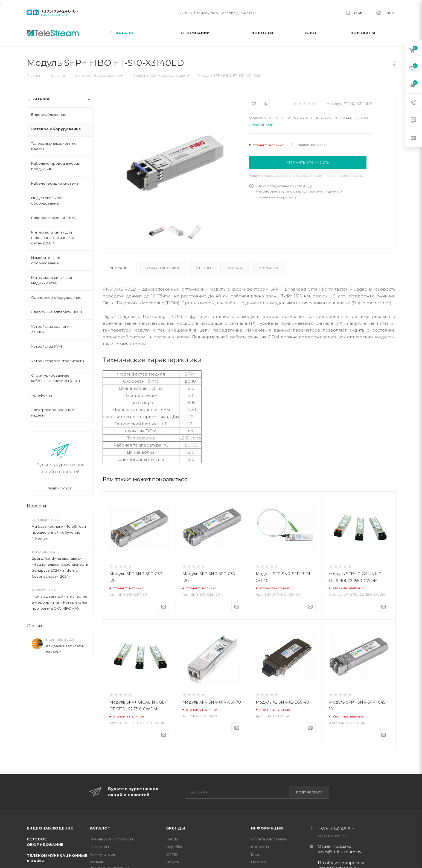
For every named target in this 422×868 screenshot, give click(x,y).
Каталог (100, 828)
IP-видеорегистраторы (111, 839)
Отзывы (203, 268)
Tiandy (172, 839)
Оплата (235, 268)
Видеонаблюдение (50, 828)
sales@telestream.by (340, 852)
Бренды (176, 828)
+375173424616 (59, 11)
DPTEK (172, 854)
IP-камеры (99, 847)
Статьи (34, 626)
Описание (120, 268)
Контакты (260, 847)
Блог (255, 854)
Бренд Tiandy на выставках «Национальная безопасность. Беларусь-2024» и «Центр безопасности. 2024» (60, 567)
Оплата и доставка (269, 839)
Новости (37, 506)
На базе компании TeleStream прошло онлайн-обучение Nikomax (59, 532)
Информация (267, 828)
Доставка (269, 268)
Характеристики (163, 268)
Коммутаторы (103, 854)
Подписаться (309, 792)
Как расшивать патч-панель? (65, 649)
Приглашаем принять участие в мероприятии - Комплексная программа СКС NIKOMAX (60, 602)
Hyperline (175, 847)
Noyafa (173, 862)
